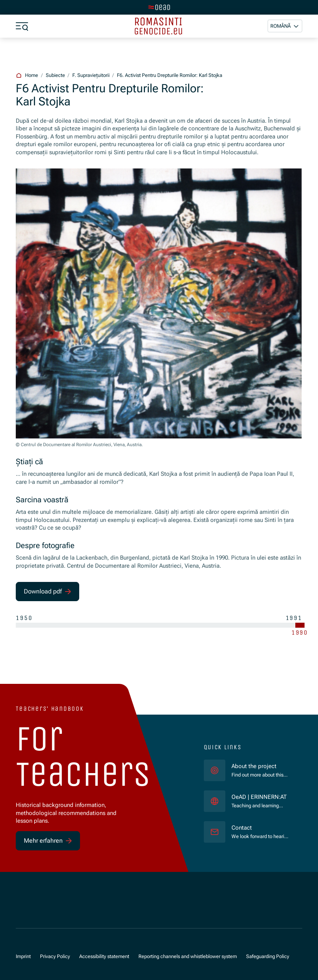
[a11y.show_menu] (22, 26)
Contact (242, 828)
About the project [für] (254, 766)
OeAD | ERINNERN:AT (261, 797)
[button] (285, 26)
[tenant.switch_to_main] (159, 7)
